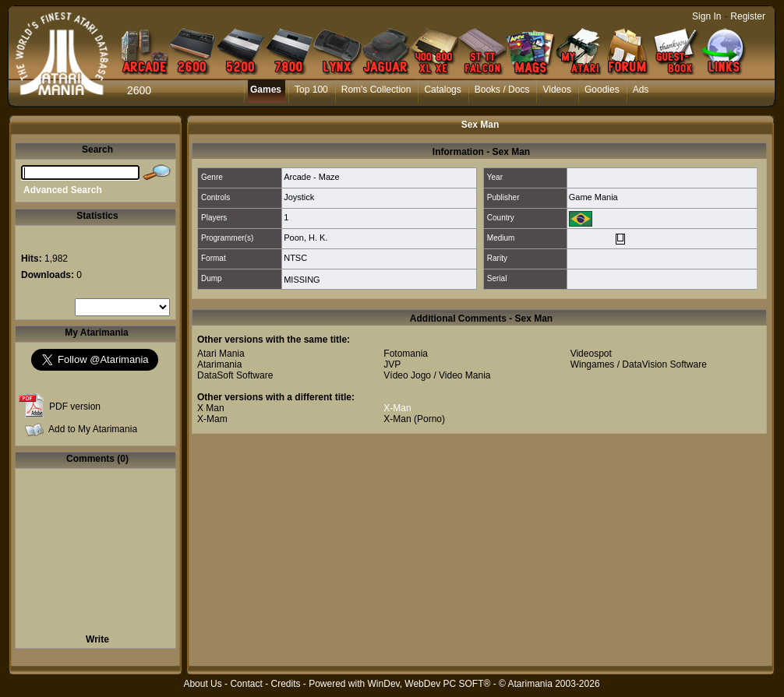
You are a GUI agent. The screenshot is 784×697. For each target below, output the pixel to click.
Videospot (591, 354)
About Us (202, 684)
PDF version (75, 407)
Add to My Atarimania (93, 429)
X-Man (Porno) (414, 419)
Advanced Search (63, 190)
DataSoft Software (235, 375)
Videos (556, 90)
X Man (211, 408)
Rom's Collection (376, 90)
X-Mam (212, 419)
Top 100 (311, 90)
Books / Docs (502, 90)
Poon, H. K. (305, 238)
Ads (641, 90)
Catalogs (442, 90)
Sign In (706, 16)
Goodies (602, 90)
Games (266, 90)
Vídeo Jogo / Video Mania (437, 375)
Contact (246, 684)
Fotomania (406, 354)
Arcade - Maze (312, 177)
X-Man (397, 408)
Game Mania (593, 197)
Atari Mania (221, 354)
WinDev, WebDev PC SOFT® (429, 684)
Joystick (299, 197)
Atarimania (219, 364)
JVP (392, 364)
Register (748, 16)
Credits (285, 684)
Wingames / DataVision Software (639, 364)
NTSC (295, 258)
